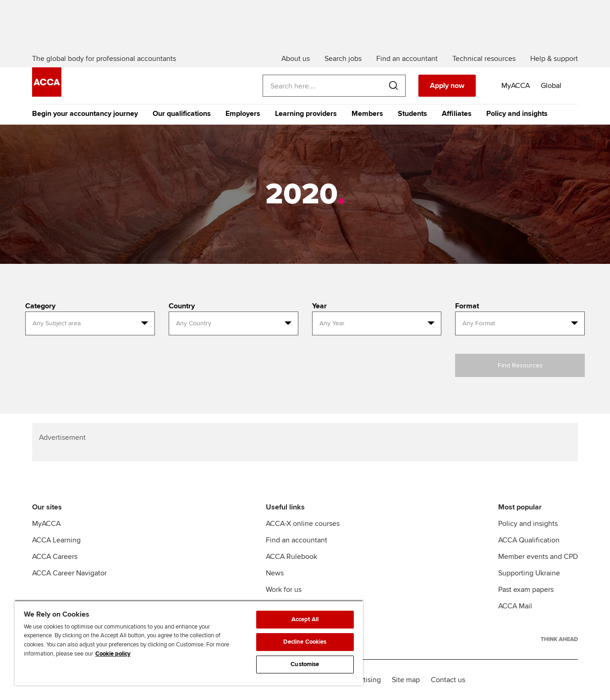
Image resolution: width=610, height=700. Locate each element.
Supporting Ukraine (529, 573)
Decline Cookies (305, 642)
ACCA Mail (515, 606)
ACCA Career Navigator (69, 573)
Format (467, 306)
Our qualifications (182, 114)
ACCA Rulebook (291, 557)
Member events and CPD (538, 557)
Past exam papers (526, 590)
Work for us (284, 590)
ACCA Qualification (529, 540)
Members (367, 114)
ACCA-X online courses (303, 524)
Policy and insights (517, 114)
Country (182, 306)
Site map (406, 680)
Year (319, 306)
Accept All (305, 619)
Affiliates (457, 114)
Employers (243, 114)
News (275, 573)
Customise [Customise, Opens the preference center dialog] (305, 664)
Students (412, 114)
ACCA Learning (56, 540)
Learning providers (306, 114)
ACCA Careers (55, 557)
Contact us (448, 680)
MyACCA (46, 524)
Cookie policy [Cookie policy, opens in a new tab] (113, 654)
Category (40, 306)
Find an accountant (297, 540)
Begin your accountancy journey (85, 114)
